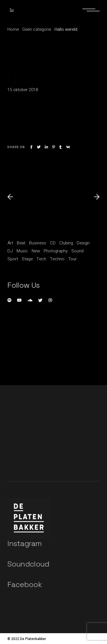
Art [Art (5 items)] (10, 243)
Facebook (25, 584)
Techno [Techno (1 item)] (57, 259)
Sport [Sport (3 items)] (13, 259)
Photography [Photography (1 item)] (56, 251)
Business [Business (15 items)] (38, 243)
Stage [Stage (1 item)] (27, 259)
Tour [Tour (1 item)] (72, 259)
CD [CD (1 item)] (53, 243)
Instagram (25, 543)
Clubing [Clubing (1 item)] (66, 243)
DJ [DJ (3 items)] (10, 251)
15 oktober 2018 (23, 90)
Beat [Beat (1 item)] (21, 243)
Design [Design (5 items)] (83, 243)
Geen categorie (37, 29)
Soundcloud (28, 564)
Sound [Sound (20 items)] (77, 251)
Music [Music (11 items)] (22, 251)
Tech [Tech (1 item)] (41, 259)
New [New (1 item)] (36, 251)
